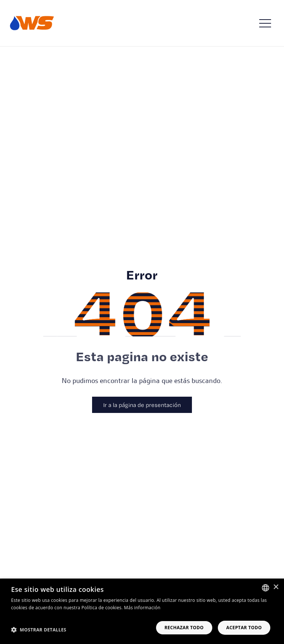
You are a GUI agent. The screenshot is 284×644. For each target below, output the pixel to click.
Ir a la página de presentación (142, 405)
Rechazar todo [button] (184, 628)
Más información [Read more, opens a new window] (142, 608)
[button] (39, 630)
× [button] (276, 587)
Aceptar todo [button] (244, 628)
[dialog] (142, 611)
